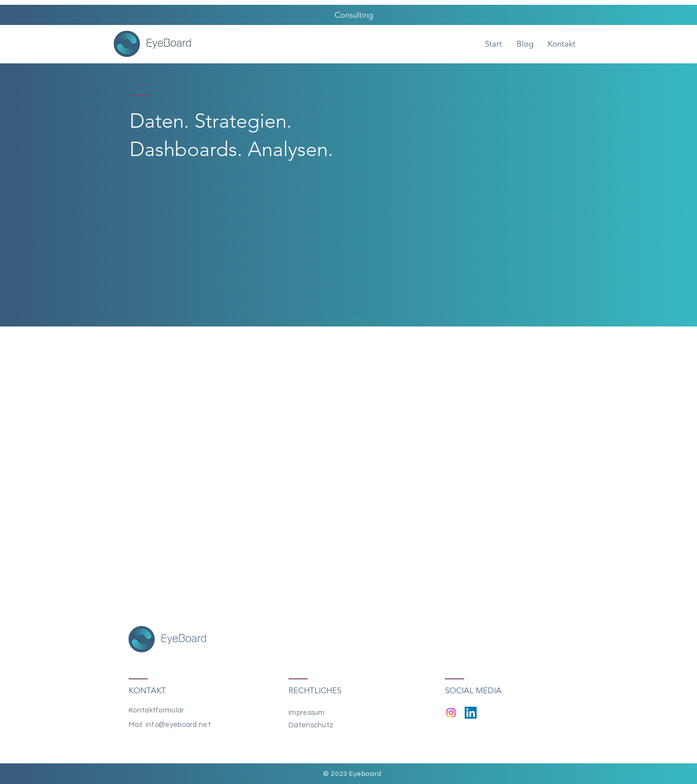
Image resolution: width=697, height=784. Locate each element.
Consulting (353, 15)
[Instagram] (451, 713)
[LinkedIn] (471, 713)
